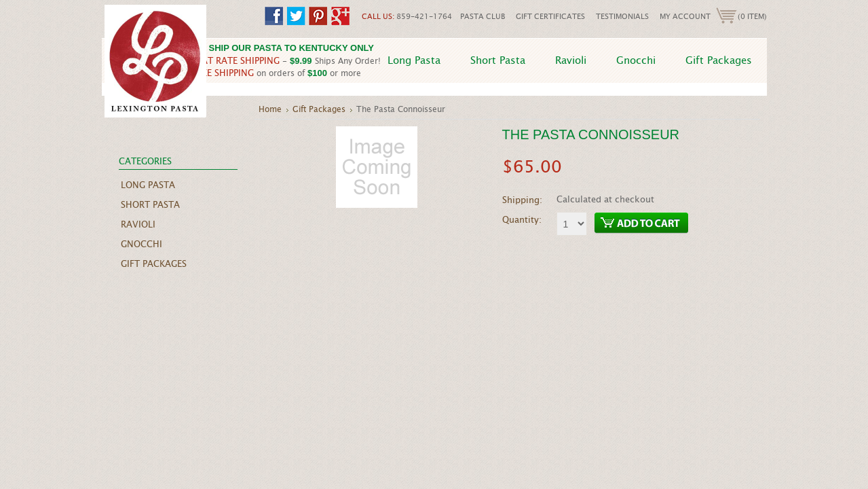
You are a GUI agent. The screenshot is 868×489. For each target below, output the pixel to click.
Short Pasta (498, 60)
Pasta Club (483, 16)
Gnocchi (636, 60)
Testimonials (622, 16)
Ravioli (571, 60)
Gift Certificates (550, 16)
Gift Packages (719, 60)
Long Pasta (414, 60)
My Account (685, 16)
